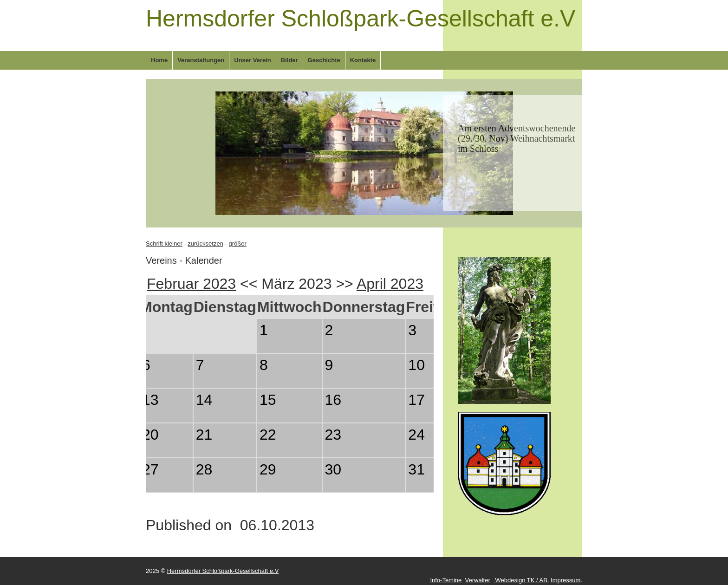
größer (237, 244)
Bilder (289, 60)
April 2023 (390, 284)
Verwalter (478, 580)
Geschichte (324, 60)
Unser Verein (253, 60)
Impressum (565, 580)
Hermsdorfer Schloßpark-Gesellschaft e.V (361, 19)
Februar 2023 (191, 284)
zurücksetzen (205, 244)
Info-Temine (446, 580)
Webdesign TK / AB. (521, 580)
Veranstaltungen (201, 60)
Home (159, 60)
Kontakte (363, 60)
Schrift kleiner (164, 244)
